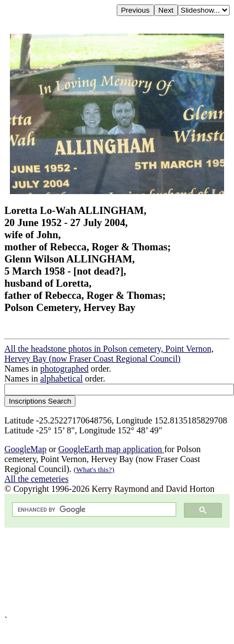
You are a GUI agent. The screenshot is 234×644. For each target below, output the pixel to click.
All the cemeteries (36, 479)
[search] (93, 510)
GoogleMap (25, 449)
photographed (64, 369)
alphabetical (61, 379)
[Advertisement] (103, 571)
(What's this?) (94, 469)
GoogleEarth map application (111, 449)
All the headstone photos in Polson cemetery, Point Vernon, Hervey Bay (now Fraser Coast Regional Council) (109, 354)
